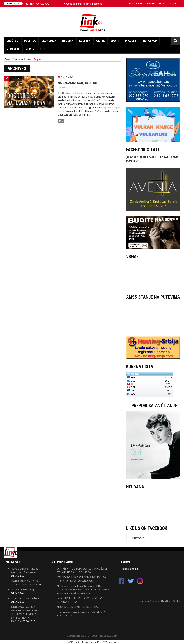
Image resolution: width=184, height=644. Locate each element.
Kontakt (142, 4)
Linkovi (161, 4)
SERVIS (30, 49)
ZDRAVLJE (13, 49)
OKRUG (101, 41)
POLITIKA (30, 41)
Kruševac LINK (70, 88)
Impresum (132, 4)
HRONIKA (68, 41)
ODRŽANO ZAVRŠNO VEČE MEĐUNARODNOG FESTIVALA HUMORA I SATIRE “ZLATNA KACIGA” (26, 614)
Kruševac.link (138, 538)
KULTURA (85, 41)
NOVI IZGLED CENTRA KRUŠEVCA (77, 607)
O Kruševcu (171, 4)
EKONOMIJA (49, 41)
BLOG (43, 49)
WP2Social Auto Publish (78, 642)
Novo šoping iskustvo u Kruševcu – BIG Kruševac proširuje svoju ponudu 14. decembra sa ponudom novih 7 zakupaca (83, 589)
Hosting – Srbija (171, 601)
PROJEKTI (131, 41)
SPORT (115, 41)
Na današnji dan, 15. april (78, 83)
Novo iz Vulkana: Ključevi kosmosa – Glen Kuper (96, 4)
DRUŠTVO (12, 41)
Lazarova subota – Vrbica (25, 598)
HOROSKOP (150, 41)
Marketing (151, 4)
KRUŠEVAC (153, 276)
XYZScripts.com (109, 642)
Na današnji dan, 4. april (24, 589)
